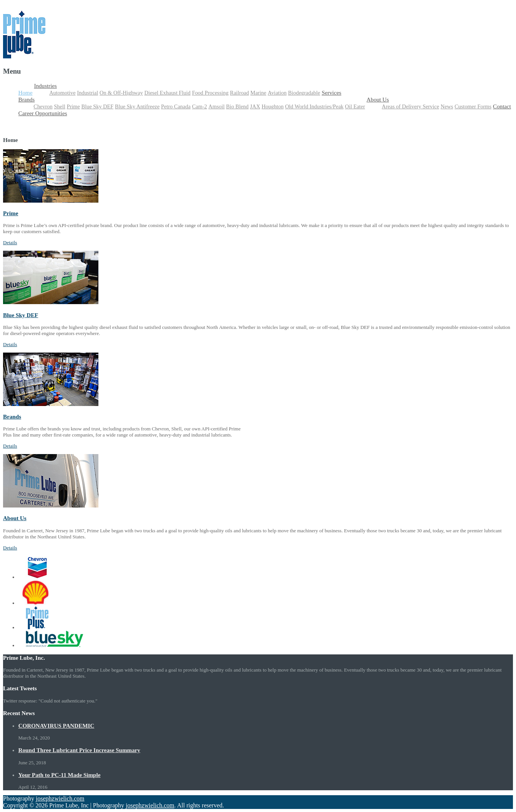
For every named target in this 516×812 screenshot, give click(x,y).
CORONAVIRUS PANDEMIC (56, 726)
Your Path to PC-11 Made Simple (59, 775)
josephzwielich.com (60, 798)
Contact (502, 106)
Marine (259, 93)
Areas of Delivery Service (410, 106)
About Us (378, 99)
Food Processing (210, 93)
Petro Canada (176, 106)
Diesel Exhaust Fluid (167, 93)
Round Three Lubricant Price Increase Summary (79, 750)
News (447, 106)
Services (331, 93)
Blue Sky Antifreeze (137, 106)
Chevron (43, 106)
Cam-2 (199, 106)
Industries (45, 86)
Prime (73, 106)
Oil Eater (355, 106)
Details (10, 242)
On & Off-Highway (121, 93)
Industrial (88, 93)
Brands (27, 99)
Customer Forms (473, 106)
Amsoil (217, 106)
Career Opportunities (43, 113)
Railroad (240, 93)
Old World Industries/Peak (314, 106)
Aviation (277, 93)
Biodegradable (304, 93)
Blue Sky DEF (97, 106)
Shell (60, 106)
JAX (255, 106)
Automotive (62, 93)
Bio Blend (237, 106)
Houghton (273, 106)
